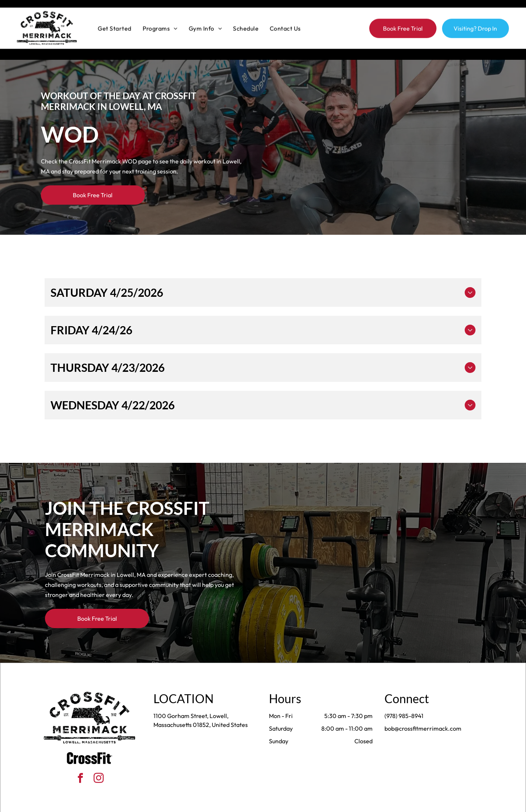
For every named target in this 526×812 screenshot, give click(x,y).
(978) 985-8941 (404, 697)
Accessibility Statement (278, 804)
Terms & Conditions (324, 804)
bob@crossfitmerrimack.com (423, 710)
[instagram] (99, 761)
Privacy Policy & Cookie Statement (217, 804)
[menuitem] (114, 20)
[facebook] (81, 761)
